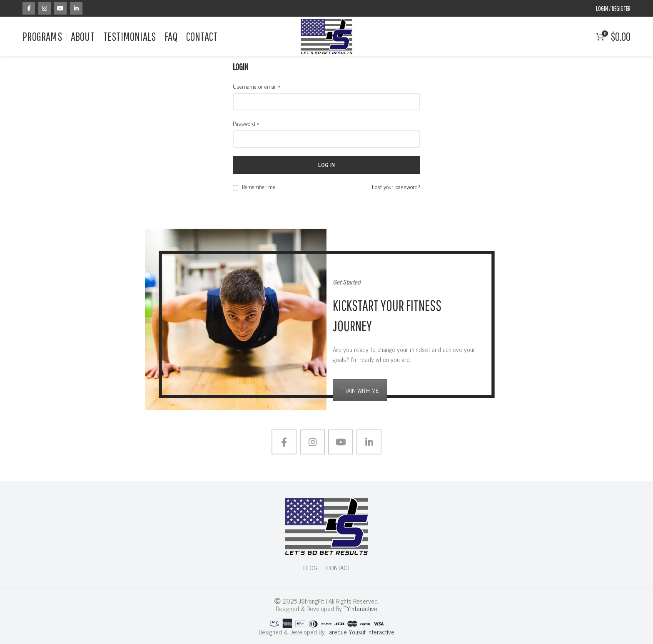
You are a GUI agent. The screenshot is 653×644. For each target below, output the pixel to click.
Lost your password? (396, 187)
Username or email (257, 86)
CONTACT (338, 568)
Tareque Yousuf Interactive (360, 632)
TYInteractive (360, 608)
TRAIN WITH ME (360, 390)
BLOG (310, 568)
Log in (327, 165)
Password (246, 123)
